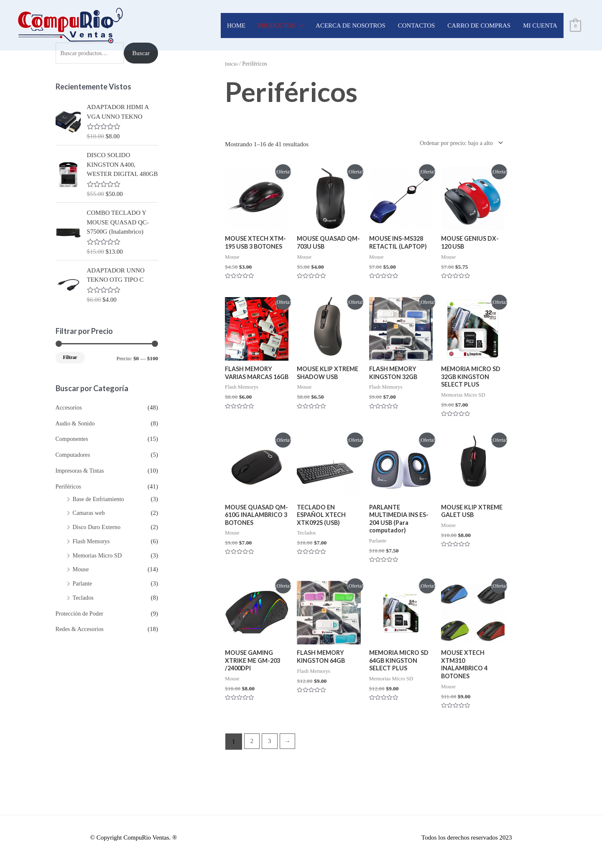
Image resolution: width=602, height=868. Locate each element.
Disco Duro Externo (98, 527)
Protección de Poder (81, 613)
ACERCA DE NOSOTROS (351, 25)
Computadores (74, 455)
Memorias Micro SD (99, 555)
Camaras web (90, 513)
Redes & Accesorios (81, 629)
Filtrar (70, 357)
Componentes (73, 439)
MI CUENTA (540, 25)
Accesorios (70, 407)
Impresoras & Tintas (81, 471)
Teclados (84, 598)
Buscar (141, 53)
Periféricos (69, 486)
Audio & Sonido (76, 423)
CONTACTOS (417, 25)
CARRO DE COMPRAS (479, 25)
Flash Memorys (92, 541)
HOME (236, 25)
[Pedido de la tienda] (457, 143)
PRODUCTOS (277, 25)
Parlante (83, 583)
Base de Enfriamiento (100, 499)
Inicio (232, 64)
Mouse (81, 569)
